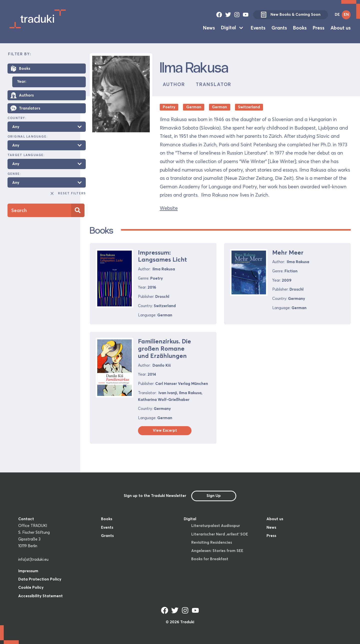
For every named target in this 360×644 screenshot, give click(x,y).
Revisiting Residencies (212, 542)
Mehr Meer (288, 252)
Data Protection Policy (40, 579)
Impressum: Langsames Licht (162, 256)
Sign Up (214, 496)
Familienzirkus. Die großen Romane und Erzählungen (164, 349)
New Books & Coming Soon (291, 15)
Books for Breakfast (210, 559)
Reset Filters (68, 193)
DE (337, 14)
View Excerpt (165, 430)
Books (300, 28)
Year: (22, 82)
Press (319, 28)
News (209, 28)
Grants (279, 28)
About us (341, 28)
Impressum (28, 571)
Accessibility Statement (40, 596)
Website (169, 208)
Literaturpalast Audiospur (216, 526)
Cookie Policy (31, 587)
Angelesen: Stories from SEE (217, 551)
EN (346, 14)
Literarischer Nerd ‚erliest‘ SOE (220, 534)
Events (258, 28)
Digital (228, 28)
